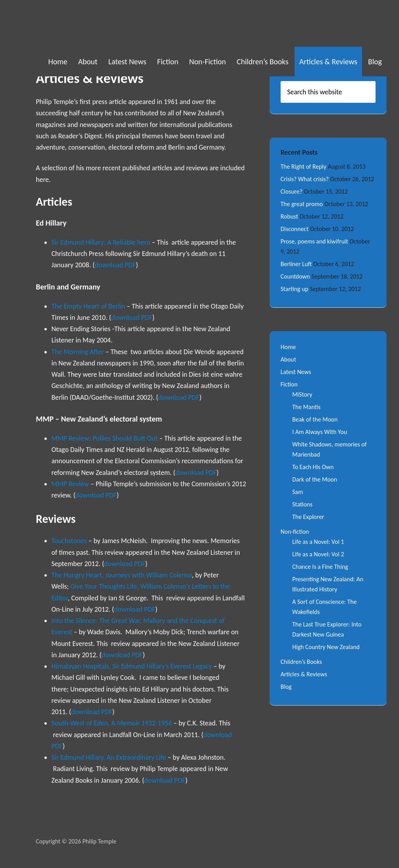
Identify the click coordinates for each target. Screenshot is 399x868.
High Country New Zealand (326, 647)
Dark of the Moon (315, 479)
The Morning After (78, 352)
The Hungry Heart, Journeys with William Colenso (122, 575)
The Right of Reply (304, 167)
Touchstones (69, 541)
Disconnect (295, 229)
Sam (298, 492)
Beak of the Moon (315, 419)
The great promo (302, 204)
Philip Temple (75, 23)
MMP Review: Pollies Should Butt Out (105, 438)
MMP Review (70, 484)
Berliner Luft (296, 264)
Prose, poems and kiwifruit (314, 241)
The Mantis (306, 407)
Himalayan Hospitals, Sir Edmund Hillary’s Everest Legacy (132, 666)
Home (288, 347)
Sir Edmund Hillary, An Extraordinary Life (109, 757)
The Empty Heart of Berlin (88, 306)
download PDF (115, 265)
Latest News (296, 372)
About (288, 359)
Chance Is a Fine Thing (320, 567)
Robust (289, 216)
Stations (302, 504)
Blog (286, 687)
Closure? (291, 191)
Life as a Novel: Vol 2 (318, 554)
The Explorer (308, 517)
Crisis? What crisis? (305, 179)
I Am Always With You (320, 432)
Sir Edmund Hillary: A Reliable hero (102, 242)
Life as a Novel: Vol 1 (318, 542)
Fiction (289, 384)
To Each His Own (313, 467)
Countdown (295, 276)
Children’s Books (301, 662)
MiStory (302, 394)
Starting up (294, 289)
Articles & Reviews (304, 674)
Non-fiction (295, 532)
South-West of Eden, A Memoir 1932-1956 (112, 723)
